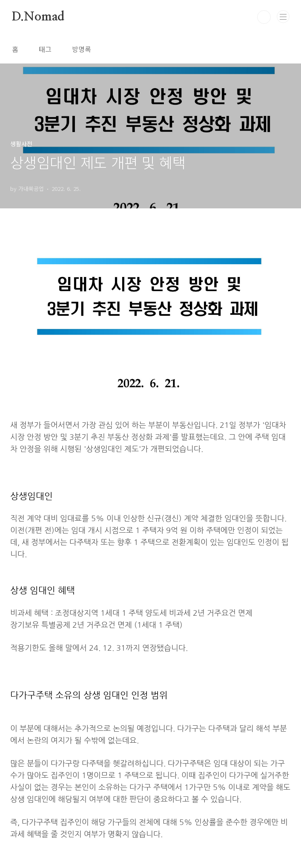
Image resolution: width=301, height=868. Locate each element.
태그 (45, 49)
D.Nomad (38, 17)
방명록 (82, 49)
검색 (264, 17)
